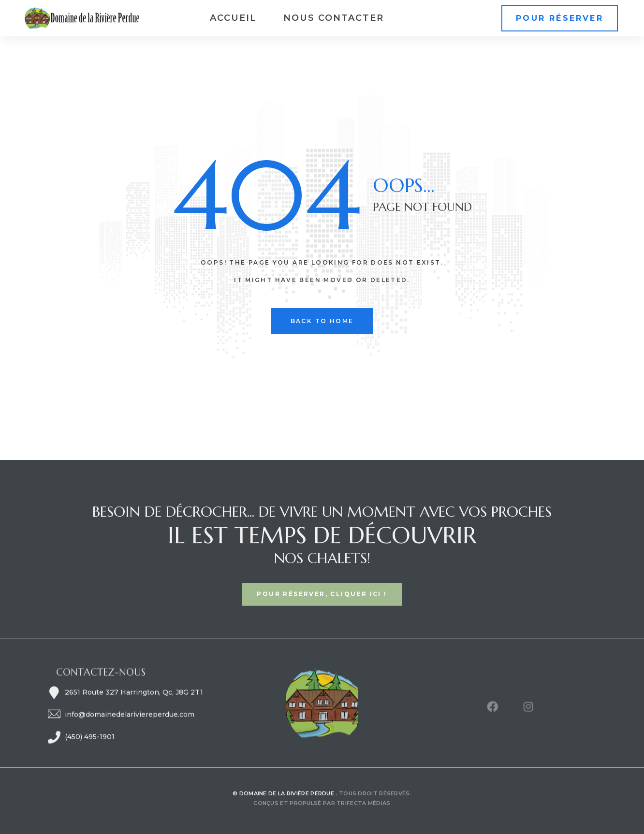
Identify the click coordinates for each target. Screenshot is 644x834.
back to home (322, 321)
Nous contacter (334, 18)
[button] (560, 18)
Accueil (233, 18)
